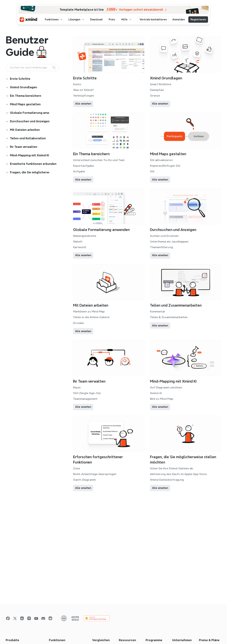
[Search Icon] (32, 68)
